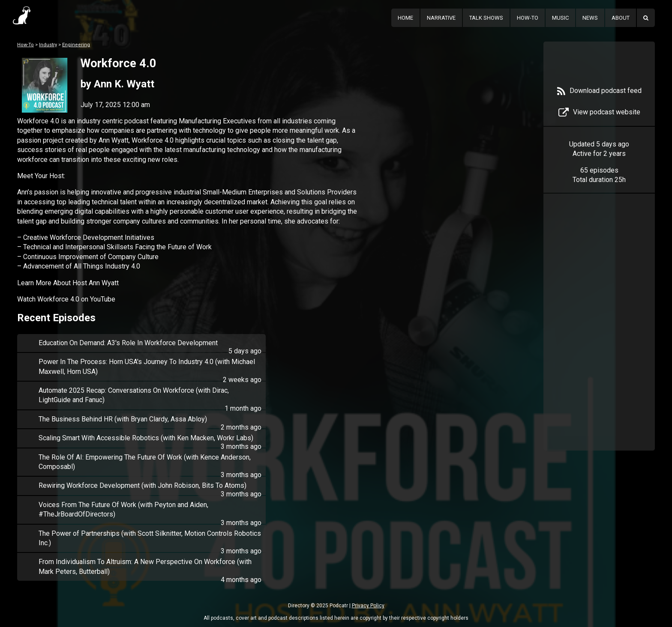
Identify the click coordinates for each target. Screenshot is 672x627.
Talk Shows (486, 18)
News (590, 18)
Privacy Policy (368, 606)
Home (405, 18)
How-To (528, 18)
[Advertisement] (599, 335)
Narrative (441, 18)
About (621, 18)
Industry (48, 45)
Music (560, 18)
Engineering (76, 45)
